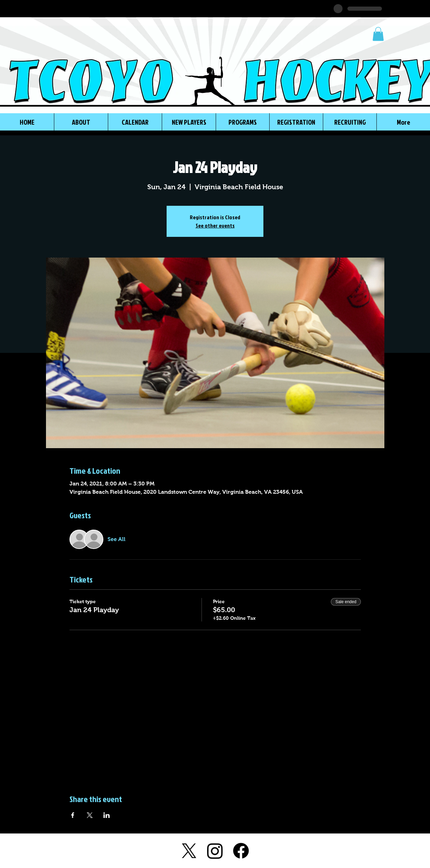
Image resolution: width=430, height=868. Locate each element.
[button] (378, 34)
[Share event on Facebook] (73, 815)
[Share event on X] (90, 815)
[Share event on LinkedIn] (107, 815)
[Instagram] (215, 851)
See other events (215, 225)
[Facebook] (241, 851)
